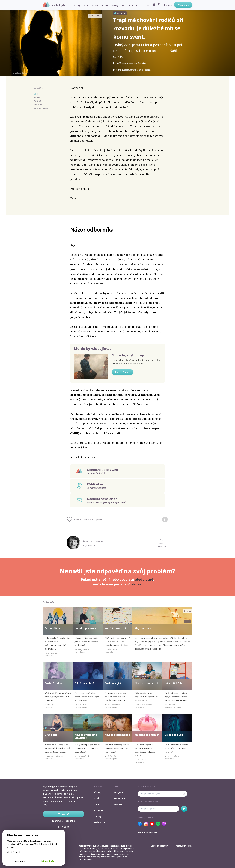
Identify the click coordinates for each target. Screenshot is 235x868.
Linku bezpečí (152, 428)
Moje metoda (143, 628)
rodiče (37, 101)
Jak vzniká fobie (174, 683)
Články (77, 5)
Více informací (14, 852)
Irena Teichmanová (94, 541)
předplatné (144, 579)
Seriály (115, 5)
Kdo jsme (119, 792)
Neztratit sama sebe (147, 683)
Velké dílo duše (174, 735)
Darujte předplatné (63, 821)
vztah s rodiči (41, 108)
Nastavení (20, 861)
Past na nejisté (114, 683)
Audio (86, 5)
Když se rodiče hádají (117, 735)
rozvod (38, 105)
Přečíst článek (122, 372)
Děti (36, 94)
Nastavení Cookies (184, 846)
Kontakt (118, 804)
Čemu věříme (53, 628)
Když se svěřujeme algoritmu (86, 736)
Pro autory (119, 798)
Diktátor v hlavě (84, 683)
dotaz (137, 584)
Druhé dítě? (52, 735)
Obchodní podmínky (160, 846)
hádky (37, 98)
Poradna (105, 5)
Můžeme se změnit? (147, 735)
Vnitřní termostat (116, 628)
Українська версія (147, 832)
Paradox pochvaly (85, 628)
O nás (132, 5)
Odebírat (184, 809)
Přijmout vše (48, 861)
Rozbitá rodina (54, 683)
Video (95, 5)
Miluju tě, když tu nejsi (129, 355)
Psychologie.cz (55, 5)
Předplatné (183, 5)
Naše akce (100, 822)
